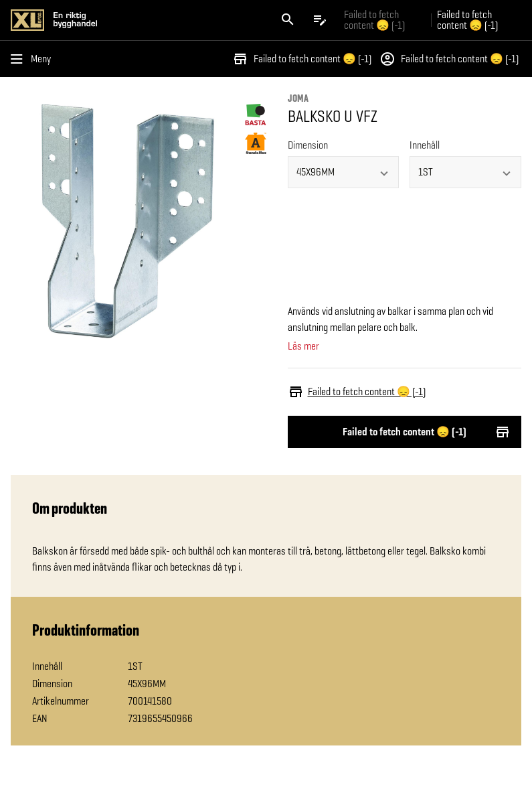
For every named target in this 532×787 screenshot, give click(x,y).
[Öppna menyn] (33, 59)
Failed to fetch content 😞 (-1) (302, 59)
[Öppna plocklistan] (320, 20)
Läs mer (303, 346)
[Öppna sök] (288, 20)
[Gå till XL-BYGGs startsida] (136, 20)
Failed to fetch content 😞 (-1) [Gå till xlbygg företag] (374, 20)
